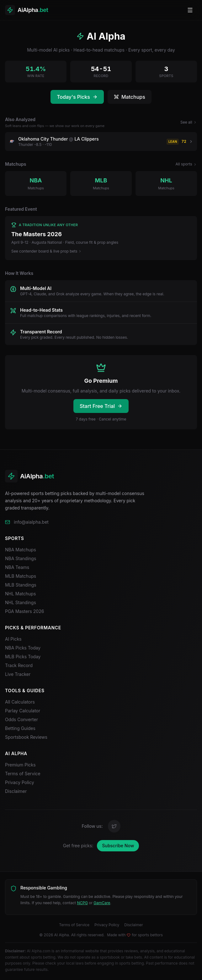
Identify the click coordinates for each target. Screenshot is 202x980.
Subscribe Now (118, 846)
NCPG (82, 903)
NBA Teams (17, 567)
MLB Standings (21, 585)
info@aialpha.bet (31, 522)
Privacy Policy (20, 782)
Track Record (19, 665)
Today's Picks (77, 97)
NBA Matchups (21, 550)
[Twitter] (114, 826)
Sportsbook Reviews (26, 737)
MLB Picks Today (23, 657)
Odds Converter (21, 719)
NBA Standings (21, 558)
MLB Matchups (21, 576)
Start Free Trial (101, 406)
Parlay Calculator (23, 711)
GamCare (102, 903)
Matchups (130, 97)
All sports (186, 164)
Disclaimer (16, 791)
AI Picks (13, 639)
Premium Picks (20, 765)
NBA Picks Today (23, 648)
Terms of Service (23, 774)
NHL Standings (21, 602)
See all (189, 122)
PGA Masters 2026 (24, 611)
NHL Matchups (20, 594)
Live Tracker (18, 674)
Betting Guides (20, 728)
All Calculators (20, 702)
